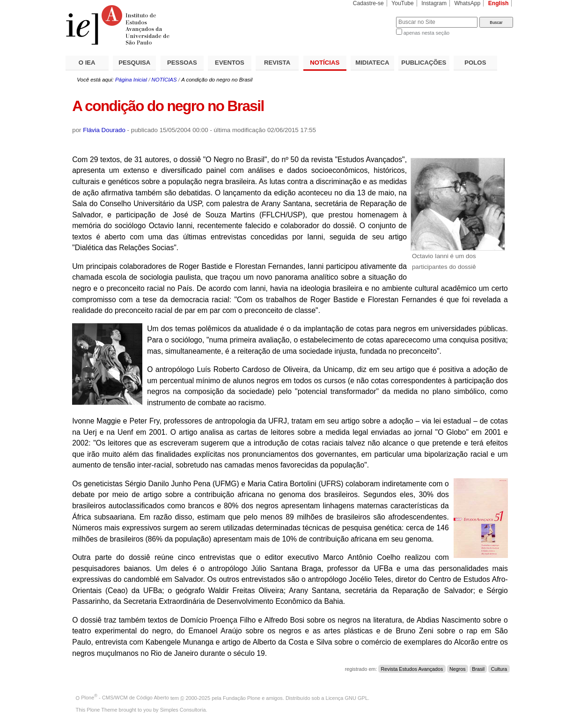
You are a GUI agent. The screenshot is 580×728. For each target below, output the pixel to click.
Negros (458, 669)
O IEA (87, 63)
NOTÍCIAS (325, 63)
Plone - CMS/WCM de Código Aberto (125, 698)
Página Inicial (131, 80)
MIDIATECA (372, 63)
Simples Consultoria (183, 710)
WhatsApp (467, 3)
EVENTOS (230, 63)
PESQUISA (134, 63)
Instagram (434, 3)
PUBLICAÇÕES (424, 63)
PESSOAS (182, 63)
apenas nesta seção (426, 33)
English (499, 3)
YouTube (403, 3)
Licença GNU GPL (347, 698)
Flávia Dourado (104, 130)
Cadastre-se (368, 3)
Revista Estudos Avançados (412, 669)
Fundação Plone (242, 698)
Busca (373, 17)
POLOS (475, 63)
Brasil (478, 669)
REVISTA (277, 63)
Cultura (499, 669)
